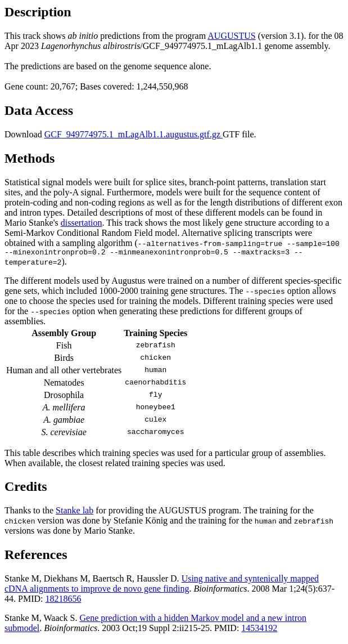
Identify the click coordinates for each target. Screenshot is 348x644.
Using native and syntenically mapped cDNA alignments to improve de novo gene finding (162, 585)
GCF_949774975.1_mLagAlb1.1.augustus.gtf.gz (134, 134)
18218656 (63, 600)
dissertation (82, 223)
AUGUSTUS (231, 36)
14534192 (259, 630)
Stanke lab (74, 512)
